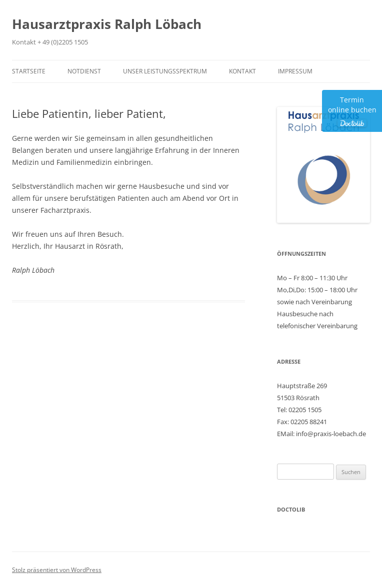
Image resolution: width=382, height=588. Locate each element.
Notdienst (84, 71)
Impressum (295, 71)
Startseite (29, 71)
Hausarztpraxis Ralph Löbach (107, 24)
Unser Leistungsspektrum (165, 71)
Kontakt (242, 71)
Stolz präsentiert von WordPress (57, 570)
